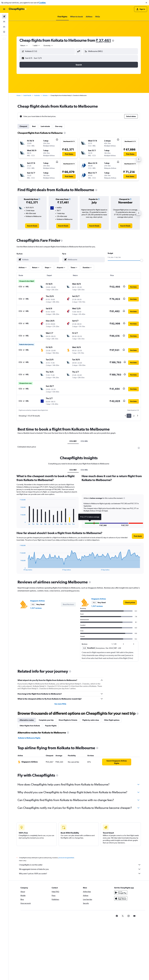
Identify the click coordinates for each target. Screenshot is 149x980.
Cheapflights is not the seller (80, 865)
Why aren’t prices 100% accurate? (80, 873)
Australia (37, 95)
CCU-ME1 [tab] (73, 441)
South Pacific (27, 95)
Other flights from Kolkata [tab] (30, 726)
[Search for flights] (4, 17)
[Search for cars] (4, 27)
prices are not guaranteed (66, 858)
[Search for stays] (4, 22)
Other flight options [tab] (112, 720)
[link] (32, 226)
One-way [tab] (59, 126)
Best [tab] (34, 126)
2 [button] (134, 416)
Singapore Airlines (37, 601)
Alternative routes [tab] (27, 720)
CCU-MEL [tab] (84, 441)
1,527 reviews (36, 608)
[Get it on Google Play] (121, 893)
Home (19, 95)
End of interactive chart (19, 523)
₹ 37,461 (103, 40)
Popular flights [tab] (51, 726)
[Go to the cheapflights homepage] (18, 9)
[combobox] (24, 45)
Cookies (42, 3)
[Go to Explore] (4, 32)
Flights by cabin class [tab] (91, 720)
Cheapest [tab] (23, 126)
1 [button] (129, 416)
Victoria (45, 95)
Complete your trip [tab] (46, 720)
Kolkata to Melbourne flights (29, 738)
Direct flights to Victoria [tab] (68, 720)
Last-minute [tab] (45, 126)
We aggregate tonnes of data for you (80, 869)
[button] (146, 3)
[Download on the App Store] (121, 898)
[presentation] (113, 41)
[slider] (142, 260)
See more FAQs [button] (60, 704)
